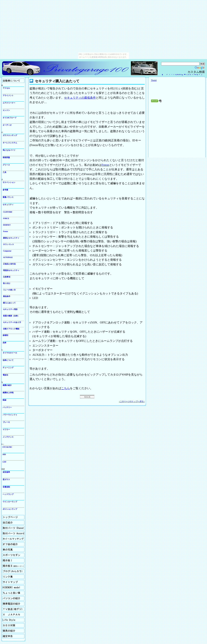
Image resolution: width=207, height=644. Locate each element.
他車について (8, 360)
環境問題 (6, 157)
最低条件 (7, 296)
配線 (4, 400)
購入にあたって (9, 303)
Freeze (5, 231)
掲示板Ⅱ (13, 566)
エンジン (6, 110)
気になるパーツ (9, 150)
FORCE (6, 218)
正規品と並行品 (9, 264)
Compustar (7, 251)
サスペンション (9, 182)
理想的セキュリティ (11, 270)
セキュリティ (8, 205)
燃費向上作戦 (8, 393)
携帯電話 (13, 604)
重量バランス (8, 197)
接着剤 (5, 335)
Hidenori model (13, 587)
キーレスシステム (10, 143)
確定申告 (13, 636)
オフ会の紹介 (13, 544)
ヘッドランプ (8, 494)
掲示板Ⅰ (13, 560)
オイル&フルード (10, 118)
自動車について (13, 81)
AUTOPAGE (8, 257)
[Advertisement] (177, 131)
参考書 (5, 190)
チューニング (8, 368)
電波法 (5, 375)
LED (4, 462)
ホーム (13, 517)
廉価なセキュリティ (11, 238)
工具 (4, 172)
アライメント (8, 95)
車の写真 (13, 550)
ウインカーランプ (10, 502)
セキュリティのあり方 (12, 322)
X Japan (13, 615)
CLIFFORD (8, 212)
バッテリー (7, 407)
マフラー (6, 430)
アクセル (6, 88)
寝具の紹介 (13, 631)
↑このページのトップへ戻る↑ (132, 401)
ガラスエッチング (10, 135)
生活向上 (13, 620)
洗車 (4, 343)
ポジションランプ (10, 509)
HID (4, 454)
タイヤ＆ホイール (10, 353)
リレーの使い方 (9, 290)
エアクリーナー (9, 103)
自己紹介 (13, 523)
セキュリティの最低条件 (80, 98)
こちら (66, 388)
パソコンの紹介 (13, 598)
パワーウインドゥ (10, 415)
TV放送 (13, 609)
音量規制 (6, 487)
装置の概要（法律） (11, 316)
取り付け (7, 283)
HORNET (7, 225)
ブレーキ (6, 422)
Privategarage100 (66, 68)
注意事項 (7, 277)
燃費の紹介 (7, 385)
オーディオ (7, 125)
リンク (13, 577)
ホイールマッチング (13, 539)
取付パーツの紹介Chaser (13, 528)
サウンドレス (8, 244)
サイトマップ (13, 582)
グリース (6, 165)
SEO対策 (13, 625)
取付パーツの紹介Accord (13, 533)
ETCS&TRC (7, 447)
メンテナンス (8, 437)
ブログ (13, 571)
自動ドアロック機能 (11, 329)
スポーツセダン (13, 555)
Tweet (154, 80)
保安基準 (6, 472)
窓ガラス (6, 479)
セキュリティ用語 (10, 309)
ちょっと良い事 (13, 593)
